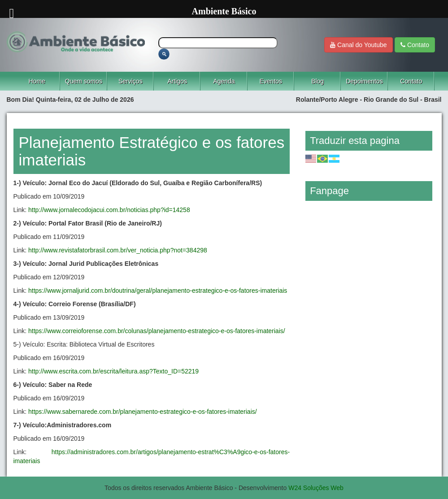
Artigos (177, 81)
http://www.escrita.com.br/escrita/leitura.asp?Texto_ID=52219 (113, 371)
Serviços (130, 81)
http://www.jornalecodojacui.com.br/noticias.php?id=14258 (109, 210)
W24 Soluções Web (316, 488)
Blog (318, 81)
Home (37, 81)
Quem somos (84, 81)
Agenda (224, 81)
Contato (415, 45)
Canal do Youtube (358, 45)
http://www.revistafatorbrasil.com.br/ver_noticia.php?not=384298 (118, 250)
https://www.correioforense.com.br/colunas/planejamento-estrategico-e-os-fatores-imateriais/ (157, 331)
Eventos (271, 81)
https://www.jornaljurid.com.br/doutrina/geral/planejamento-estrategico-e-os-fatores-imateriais (158, 291)
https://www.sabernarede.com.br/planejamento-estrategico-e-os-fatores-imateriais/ (143, 412)
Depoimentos (364, 81)
